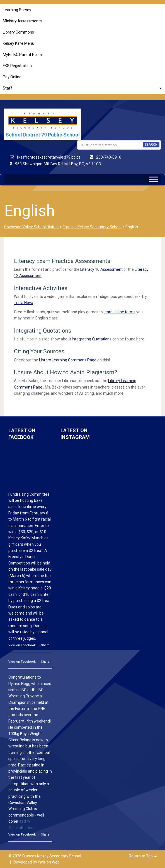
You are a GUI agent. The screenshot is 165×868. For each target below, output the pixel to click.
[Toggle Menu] (154, 179)
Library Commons (18, 32)
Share (45, 645)
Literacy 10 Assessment (101, 269)
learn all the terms (120, 312)
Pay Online (12, 77)
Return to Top (141, 856)
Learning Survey (17, 10)
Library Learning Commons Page (68, 360)
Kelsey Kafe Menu (19, 43)
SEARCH (151, 145)
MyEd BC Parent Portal (23, 55)
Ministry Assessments (22, 21)
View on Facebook (22, 645)
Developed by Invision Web (37, 862)
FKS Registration (17, 66)
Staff (82, 88)
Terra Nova (24, 303)
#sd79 (25, 821)
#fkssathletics (21, 828)
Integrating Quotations (92, 339)
